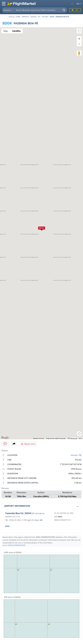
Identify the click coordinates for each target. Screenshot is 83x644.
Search (34, 17)
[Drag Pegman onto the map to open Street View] (79, 53)
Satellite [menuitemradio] (16, 31)
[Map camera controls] (79, 434)
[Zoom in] (79, 39)
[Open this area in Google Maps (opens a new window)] (5, 438)
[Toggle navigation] (4, 4)
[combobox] (41, 10)
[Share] (14, 444)
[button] (64, 10)
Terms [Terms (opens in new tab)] (80, 438)
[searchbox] (41, 10)
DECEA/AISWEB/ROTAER (17, 545)
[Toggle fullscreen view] (79, 31)
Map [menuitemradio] (6, 31)
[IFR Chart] (41, 619)
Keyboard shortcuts (39, 438)
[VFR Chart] (41, 574)
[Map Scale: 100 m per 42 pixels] (72, 438)
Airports (25, 17)
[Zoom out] (79, 44)
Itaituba (45, 17)
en (78, 4)
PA (39, 17)
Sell (75, 10)
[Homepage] (18, 17)
